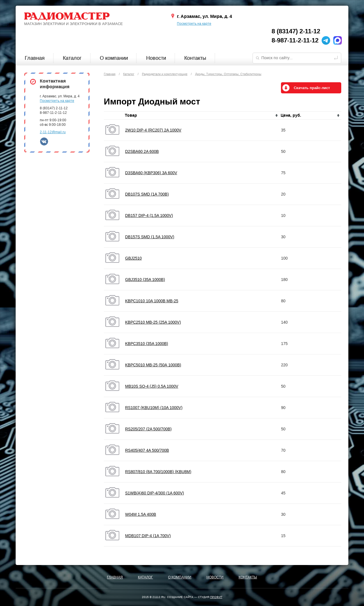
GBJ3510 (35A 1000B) (145, 280)
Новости (156, 58)
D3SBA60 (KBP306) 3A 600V (151, 173)
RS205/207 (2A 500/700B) (148, 429)
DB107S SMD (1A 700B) (147, 194)
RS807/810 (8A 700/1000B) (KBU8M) (158, 472)
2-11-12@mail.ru (53, 132)
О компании (114, 58)
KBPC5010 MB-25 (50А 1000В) (153, 365)
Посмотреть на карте (194, 24)
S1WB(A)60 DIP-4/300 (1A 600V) (155, 493)
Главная (35, 58)
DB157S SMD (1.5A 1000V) (150, 237)
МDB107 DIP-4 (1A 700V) (148, 536)
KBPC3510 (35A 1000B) (147, 344)
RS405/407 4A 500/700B (147, 450)
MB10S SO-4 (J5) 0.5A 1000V (152, 386)
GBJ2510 (133, 258)
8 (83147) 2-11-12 (296, 31)
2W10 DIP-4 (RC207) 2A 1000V (153, 130)
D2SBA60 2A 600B (142, 151)
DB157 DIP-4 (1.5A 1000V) (149, 215)
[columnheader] (202, 116)
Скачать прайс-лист (312, 88)
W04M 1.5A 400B (141, 514)
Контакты (195, 58)
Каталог (72, 58)
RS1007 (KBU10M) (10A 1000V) (154, 408)
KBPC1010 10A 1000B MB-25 (152, 301)
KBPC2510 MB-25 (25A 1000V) (153, 322)
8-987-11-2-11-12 (295, 40)
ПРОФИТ (216, 597)
